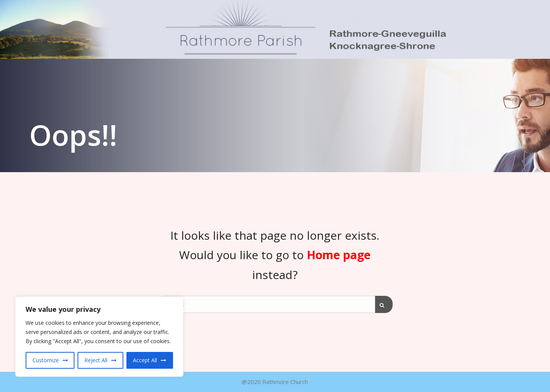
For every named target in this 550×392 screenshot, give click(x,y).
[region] (99, 337)
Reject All (96, 360)
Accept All (145, 360)
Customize (46, 360)
